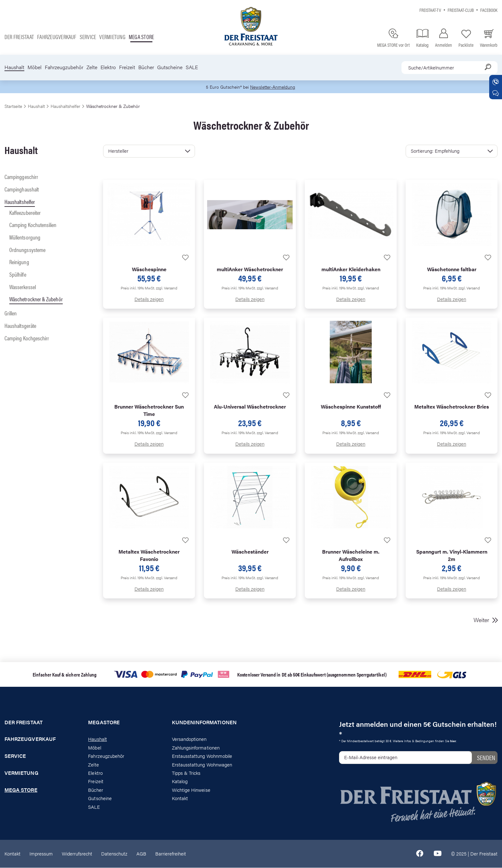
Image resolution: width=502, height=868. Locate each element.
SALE (192, 67)
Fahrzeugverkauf (57, 37)
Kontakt (180, 799)
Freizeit (127, 67)
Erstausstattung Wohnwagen (202, 765)
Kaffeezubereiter (25, 213)
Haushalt (14, 67)
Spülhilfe (18, 275)
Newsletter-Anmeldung (274, 87)
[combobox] (449, 68)
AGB (141, 854)
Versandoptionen (189, 739)
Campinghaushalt (22, 189)
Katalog (180, 782)
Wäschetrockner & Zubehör (36, 300)
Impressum (41, 854)
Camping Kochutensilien (33, 225)
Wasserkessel (23, 287)
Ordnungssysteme (27, 250)
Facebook (489, 10)
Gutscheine (170, 67)
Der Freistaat (19, 37)
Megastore (104, 723)
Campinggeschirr (21, 177)
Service (88, 37)
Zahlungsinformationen (196, 748)
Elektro (108, 67)
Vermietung (112, 37)
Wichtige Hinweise (191, 790)
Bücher (146, 67)
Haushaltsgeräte (20, 326)
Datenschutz (114, 854)
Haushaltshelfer (20, 202)
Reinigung (19, 262)
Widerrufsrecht (77, 854)
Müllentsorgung (25, 237)
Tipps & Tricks (186, 773)
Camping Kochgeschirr (27, 338)
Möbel (35, 67)
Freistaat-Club (461, 10)
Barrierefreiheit (171, 854)
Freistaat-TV (430, 10)
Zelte (92, 67)
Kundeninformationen (204, 723)
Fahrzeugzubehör (64, 67)
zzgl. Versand (167, 288)
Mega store (141, 37)
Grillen (11, 313)
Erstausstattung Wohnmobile (202, 756)
